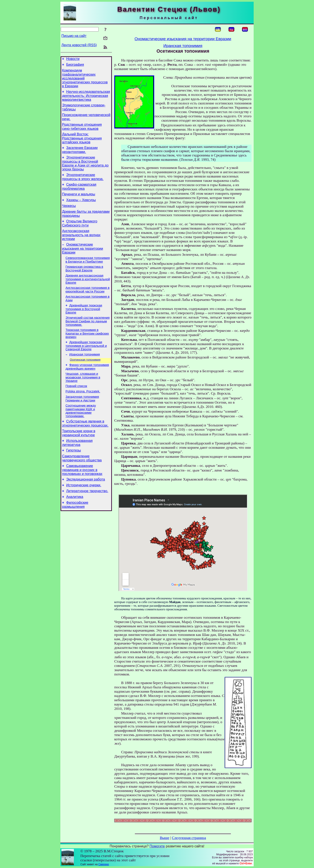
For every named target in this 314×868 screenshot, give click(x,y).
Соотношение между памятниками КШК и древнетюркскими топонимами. (81, 434)
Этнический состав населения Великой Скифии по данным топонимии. (88, 338)
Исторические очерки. (84, 513)
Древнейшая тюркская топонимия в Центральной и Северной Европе (86, 364)
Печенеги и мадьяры (79, 203)
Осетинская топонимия (85, 379)
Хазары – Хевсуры (81, 209)
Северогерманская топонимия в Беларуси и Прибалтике (88, 273)
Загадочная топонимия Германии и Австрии (82, 421)
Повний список (76, 407)
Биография (75, 66)
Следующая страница (189, 838)
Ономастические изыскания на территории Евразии (83, 261)
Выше (165, 838)
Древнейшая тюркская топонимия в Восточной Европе (84, 325)
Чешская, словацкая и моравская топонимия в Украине (83, 398)
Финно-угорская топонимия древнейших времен (87, 387)
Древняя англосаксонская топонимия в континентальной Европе (88, 293)
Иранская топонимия (85, 373)
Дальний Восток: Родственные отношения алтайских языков (82, 143)
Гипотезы (73, 476)
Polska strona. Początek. (83, 413)
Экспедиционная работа (85, 507)
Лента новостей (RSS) (79, 45)
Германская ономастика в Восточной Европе (84, 282)
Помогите (157, 846)
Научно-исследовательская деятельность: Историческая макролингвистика (86, 98)
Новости (73, 59)
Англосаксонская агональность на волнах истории (81, 246)
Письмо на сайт (74, 36)
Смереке (104, 864)
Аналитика (75, 526)
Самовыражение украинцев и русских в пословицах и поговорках (82, 497)
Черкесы (69, 215)
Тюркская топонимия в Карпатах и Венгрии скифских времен (87, 351)
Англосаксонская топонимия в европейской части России (88, 304)
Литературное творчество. (87, 520)
